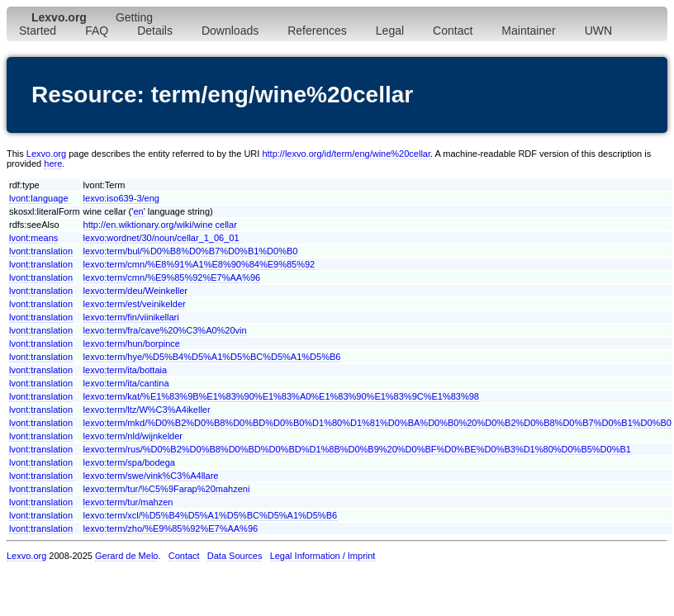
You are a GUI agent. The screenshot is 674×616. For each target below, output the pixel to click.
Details (155, 31)
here (53, 163)
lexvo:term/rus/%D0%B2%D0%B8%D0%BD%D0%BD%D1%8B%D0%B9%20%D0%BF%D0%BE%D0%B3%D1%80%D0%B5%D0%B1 (357, 449)
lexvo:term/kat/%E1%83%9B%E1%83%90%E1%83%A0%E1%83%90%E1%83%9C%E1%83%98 (281, 396)
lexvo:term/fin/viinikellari (131, 317)
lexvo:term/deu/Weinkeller (135, 291)
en (138, 211)
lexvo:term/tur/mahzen (128, 502)
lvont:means (33, 238)
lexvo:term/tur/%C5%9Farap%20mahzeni (167, 489)
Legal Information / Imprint (323, 556)
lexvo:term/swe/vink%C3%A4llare (151, 476)
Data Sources (235, 556)
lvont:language (39, 198)
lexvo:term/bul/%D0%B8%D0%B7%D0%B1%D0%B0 (191, 251)
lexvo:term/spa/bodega (129, 462)
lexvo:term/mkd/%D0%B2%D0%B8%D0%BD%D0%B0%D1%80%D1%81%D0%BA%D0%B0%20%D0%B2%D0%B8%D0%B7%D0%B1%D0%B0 (377, 423)
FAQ (97, 31)
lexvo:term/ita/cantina (126, 383)
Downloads (230, 31)
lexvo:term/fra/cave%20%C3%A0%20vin (165, 330)
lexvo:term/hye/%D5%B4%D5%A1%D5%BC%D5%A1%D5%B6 (212, 357)
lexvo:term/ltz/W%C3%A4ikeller (147, 410)
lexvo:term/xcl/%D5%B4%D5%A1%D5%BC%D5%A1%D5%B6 (211, 515)
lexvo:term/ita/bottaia (126, 370)
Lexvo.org (46, 154)
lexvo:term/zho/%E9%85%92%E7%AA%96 (171, 528)
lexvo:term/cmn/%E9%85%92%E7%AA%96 (172, 277)
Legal (390, 31)
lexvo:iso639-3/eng (121, 198)
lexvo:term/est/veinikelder (135, 304)
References (317, 31)
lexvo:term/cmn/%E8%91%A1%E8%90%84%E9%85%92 (199, 264)
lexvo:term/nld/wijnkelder (133, 436)
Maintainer (528, 31)
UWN (598, 31)
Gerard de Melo (126, 556)
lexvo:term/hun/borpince (132, 344)
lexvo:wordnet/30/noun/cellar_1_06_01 (161, 238)
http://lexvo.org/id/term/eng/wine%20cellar (346, 154)
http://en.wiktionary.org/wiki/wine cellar (160, 225)
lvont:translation (41, 251)
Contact (453, 31)
